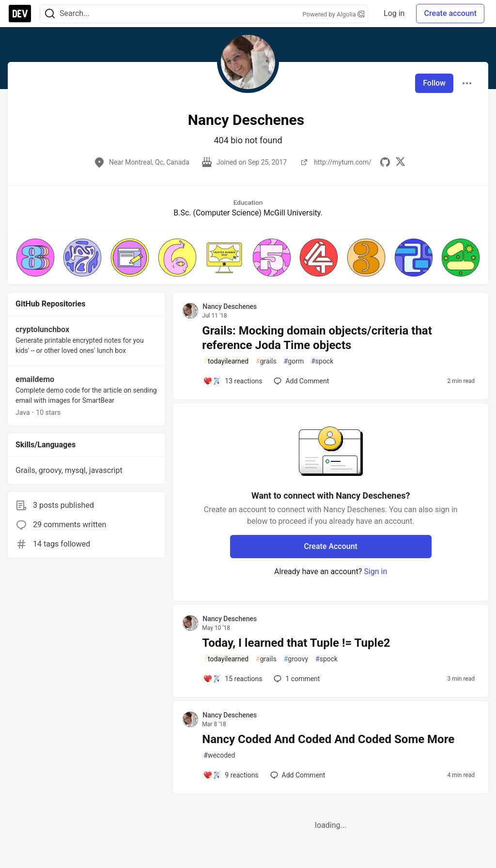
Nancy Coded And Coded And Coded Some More (328, 739)
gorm (294, 361)
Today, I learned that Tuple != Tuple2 (296, 643)
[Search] (50, 14)
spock (322, 361)
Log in (394, 13)
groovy (296, 659)
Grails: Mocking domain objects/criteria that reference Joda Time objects (317, 338)
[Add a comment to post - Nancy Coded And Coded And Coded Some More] (231, 775)
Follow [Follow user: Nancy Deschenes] (434, 83)
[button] (35, 258)
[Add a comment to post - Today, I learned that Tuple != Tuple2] (232, 679)
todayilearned (226, 361)
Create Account (331, 546)
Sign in (375, 571)
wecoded (219, 755)
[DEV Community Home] (20, 14)
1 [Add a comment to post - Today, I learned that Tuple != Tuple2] (296, 679)
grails (266, 361)
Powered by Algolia (334, 14)
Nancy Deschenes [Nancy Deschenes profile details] (230, 306)
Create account (450, 13)
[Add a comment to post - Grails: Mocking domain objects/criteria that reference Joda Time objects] (232, 381)
